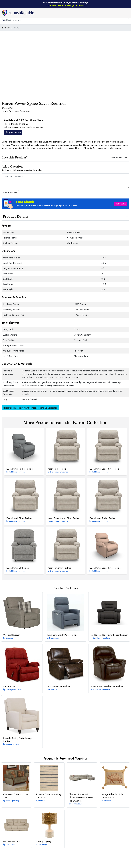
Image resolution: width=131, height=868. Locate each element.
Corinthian (53, 689)
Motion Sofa (12, 841)
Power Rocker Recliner (20, 469)
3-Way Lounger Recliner (18, 740)
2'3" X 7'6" (49, 796)
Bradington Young (13, 744)
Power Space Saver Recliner (105, 469)
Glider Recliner (59, 686)
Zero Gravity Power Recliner (63, 635)
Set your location (13, 132)
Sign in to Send (10, 193)
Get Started (121, 204)
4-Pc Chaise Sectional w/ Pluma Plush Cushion (81, 798)
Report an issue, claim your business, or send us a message (30, 408)
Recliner (11, 635)
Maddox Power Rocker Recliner (109, 635)
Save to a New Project (120, 157)
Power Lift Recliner (18, 568)
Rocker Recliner (58, 469)
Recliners (6, 28)
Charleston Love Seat (16, 796)
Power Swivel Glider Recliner (64, 518)
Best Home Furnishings (19, 111)
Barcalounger (55, 638)
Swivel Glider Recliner (19, 518)
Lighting (44, 841)
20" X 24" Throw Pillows (113, 796)
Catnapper (10, 638)
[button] (127, 13)
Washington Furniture (14, 689)
